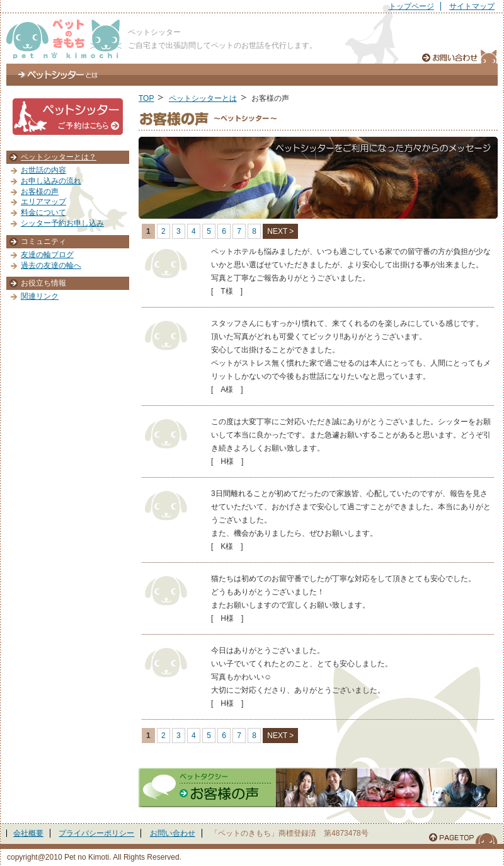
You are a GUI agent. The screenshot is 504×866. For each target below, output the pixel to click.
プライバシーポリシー (96, 833)
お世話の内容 (43, 170)
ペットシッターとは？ (59, 157)
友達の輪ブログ (47, 255)
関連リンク (40, 296)
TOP (146, 98)
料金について (43, 212)
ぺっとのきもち (64, 39)
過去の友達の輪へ (51, 265)
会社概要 (28, 833)
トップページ (411, 6)
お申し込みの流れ (51, 181)
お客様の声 (40, 192)
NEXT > (280, 231)
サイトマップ (472, 6)
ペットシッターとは (58, 75)
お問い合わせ (173, 833)
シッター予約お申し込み (62, 223)
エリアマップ (43, 202)
